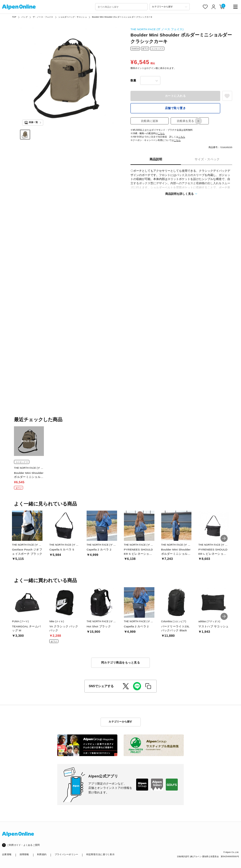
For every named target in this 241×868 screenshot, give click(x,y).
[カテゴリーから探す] (170, 7)
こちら (161, 133)
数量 (133, 80)
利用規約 (42, 854)
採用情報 (24, 854)
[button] (224, 538)
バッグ (24, 17)
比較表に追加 (150, 121)
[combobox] (121, 7)
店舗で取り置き (175, 108)
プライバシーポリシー (67, 854)
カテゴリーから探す (120, 722)
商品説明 (156, 159)
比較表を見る (189, 121)
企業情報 (7, 854)
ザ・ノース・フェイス (43, 17)
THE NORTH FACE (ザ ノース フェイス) (157, 29)
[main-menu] (235, 7)
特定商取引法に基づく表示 (100, 854)
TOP (14, 17)
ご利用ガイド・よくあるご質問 (23, 845)
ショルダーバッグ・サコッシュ (73, 17)
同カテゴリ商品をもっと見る (121, 663)
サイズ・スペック (207, 159)
